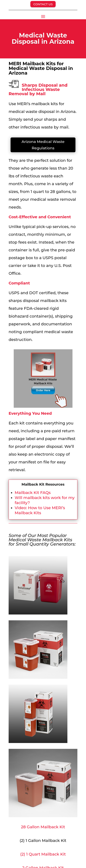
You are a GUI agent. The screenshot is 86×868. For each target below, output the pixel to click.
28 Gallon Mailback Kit (43, 827)
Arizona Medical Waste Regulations (43, 145)
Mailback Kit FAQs (33, 493)
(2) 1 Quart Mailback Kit (43, 854)
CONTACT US (43, 4)
